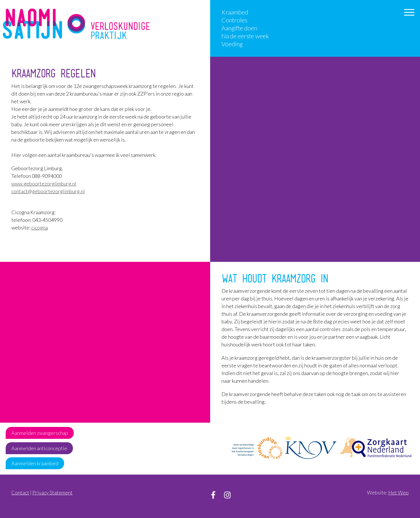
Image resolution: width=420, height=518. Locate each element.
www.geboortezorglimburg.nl (44, 184)
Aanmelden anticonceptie (39, 448)
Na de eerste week (245, 36)
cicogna (40, 228)
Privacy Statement (52, 492)
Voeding (232, 44)
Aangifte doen (239, 28)
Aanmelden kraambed (35, 463)
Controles (234, 20)
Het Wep (398, 492)
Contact (20, 492)
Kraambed (235, 12)
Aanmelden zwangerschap (40, 433)
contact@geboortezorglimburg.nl (48, 191)
